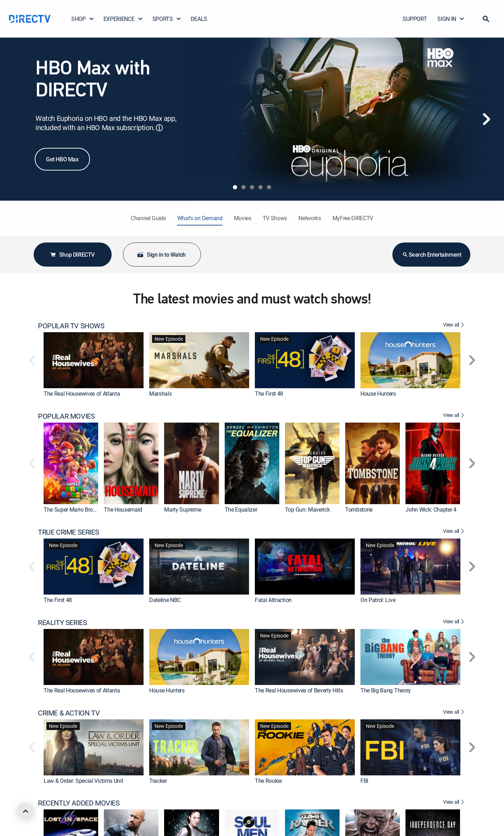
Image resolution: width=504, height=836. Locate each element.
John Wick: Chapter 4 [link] (431, 509)
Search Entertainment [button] (432, 255)
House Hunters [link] (378, 394)
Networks (310, 218)
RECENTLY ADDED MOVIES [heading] (79, 803)
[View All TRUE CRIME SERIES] (455, 532)
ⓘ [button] (159, 128)
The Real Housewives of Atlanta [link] (82, 394)
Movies (243, 218)
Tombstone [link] (359, 509)
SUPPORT (415, 19)
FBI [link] (364, 780)
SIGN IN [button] (451, 19)
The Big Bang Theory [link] (386, 690)
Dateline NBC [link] (165, 600)
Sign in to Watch (161, 255)
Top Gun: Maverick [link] (307, 509)
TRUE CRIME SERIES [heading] (68, 532)
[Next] (486, 119)
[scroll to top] (26, 811)
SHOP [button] (83, 19)
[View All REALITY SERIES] (455, 623)
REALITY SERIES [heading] (62, 623)
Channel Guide (148, 218)
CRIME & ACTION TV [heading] (69, 713)
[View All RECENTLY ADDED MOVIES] (455, 803)
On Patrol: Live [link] (378, 600)
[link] (94, 360)
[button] (486, 19)
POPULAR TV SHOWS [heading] (71, 326)
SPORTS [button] (167, 19)
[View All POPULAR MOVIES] (455, 416)
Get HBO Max (62, 159)
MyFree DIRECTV (353, 218)
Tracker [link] (158, 780)
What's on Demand (200, 218)
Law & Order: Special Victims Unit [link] (83, 780)
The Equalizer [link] (241, 509)
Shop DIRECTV (72, 255)
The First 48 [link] (269, 394)
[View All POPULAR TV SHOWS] (455, 326)
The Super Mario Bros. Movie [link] (78, 509)
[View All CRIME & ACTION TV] (455, 713)
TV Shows (275, 218)
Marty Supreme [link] (183, 509)
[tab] (235, 187)
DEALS (199, 19)
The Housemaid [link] (123, 509)
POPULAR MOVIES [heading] (66, 416)
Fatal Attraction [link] (273, 600)
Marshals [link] (160, 394)
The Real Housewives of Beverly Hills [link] (299, 690)
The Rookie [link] (268, 780)
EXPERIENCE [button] (123, 19)
